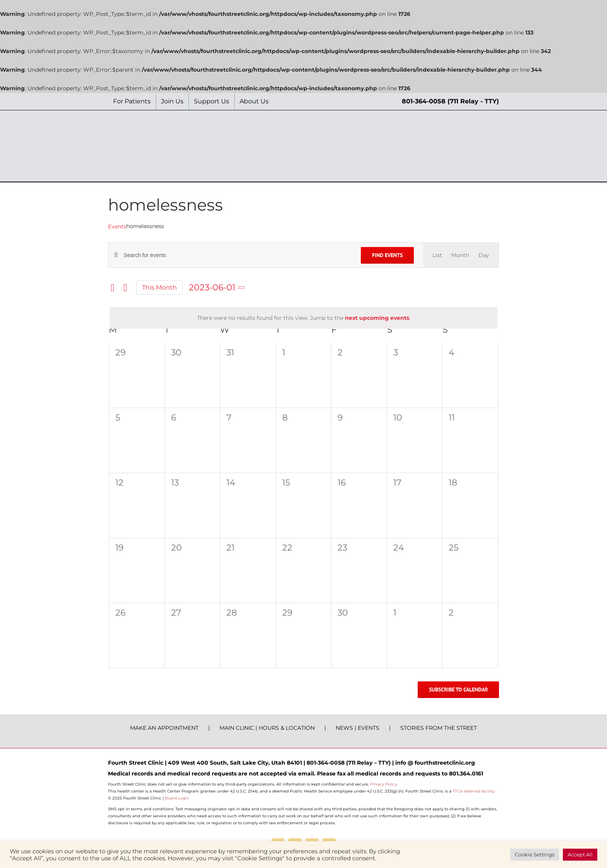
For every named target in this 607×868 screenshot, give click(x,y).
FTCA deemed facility (473, 791)
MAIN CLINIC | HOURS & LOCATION (267, 728)
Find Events (387, 255)
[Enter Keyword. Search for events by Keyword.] (237, 255)
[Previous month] (113, 288)
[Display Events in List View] (437, 255)
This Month (159, 287)
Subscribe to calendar (458, 690)
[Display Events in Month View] (460, 255)
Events (117, 226)
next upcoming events (377, 318)
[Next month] (125, 288)
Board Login (177, 798)
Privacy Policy (383, 784)
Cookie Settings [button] (535, 854)
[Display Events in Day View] (484, 255)
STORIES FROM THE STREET (439, 728)
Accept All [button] (580, 854)
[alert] (303, 318)
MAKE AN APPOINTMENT (164, 728)
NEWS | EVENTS (358, 728)
